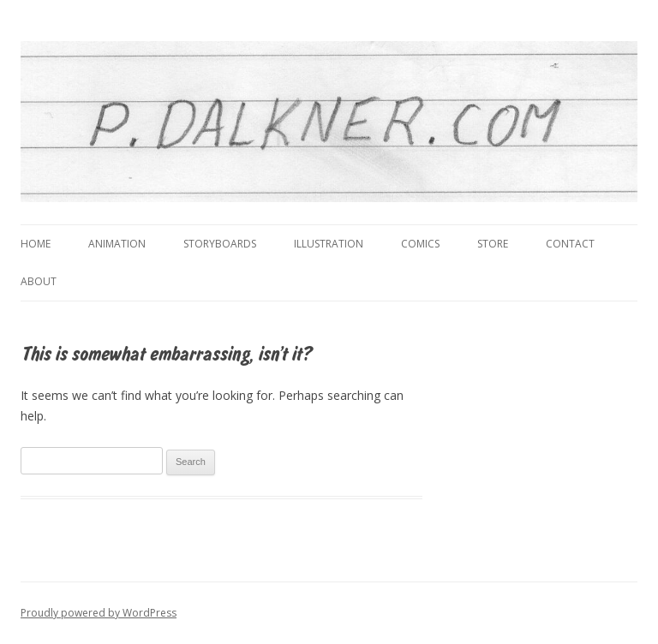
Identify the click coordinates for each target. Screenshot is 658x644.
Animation (117, 244)
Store (493, 244)
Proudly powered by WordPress (99, 613)
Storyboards (220, 244)
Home (36, 244)
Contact (570, 244)
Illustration (329, 244)
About (39, 281)
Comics (420, 244)
